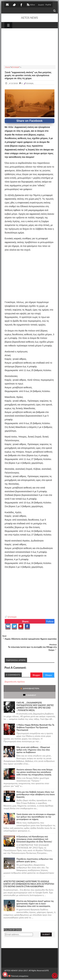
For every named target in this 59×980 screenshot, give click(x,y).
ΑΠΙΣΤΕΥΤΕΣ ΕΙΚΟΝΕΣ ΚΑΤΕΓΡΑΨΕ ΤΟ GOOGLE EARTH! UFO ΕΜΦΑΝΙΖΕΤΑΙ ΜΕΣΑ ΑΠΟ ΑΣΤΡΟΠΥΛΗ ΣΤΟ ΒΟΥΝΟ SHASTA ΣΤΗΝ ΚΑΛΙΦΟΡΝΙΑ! (29, 884)
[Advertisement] (30, 46)
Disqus (49, 675)
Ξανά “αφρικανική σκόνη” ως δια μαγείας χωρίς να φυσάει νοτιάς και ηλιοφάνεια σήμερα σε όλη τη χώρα (28, 75)
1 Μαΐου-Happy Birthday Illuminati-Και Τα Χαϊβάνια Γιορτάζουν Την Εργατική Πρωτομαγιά (35, 727)
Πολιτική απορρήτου (18, 976)
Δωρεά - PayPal (45, 5)
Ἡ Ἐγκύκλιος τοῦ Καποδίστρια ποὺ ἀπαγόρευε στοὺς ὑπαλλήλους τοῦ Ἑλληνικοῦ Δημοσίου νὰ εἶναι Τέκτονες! (34, 839)
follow (31, 5)
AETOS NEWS (29, 18)
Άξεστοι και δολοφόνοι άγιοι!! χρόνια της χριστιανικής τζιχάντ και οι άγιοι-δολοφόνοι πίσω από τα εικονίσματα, (35, 904)
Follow (50, 621)
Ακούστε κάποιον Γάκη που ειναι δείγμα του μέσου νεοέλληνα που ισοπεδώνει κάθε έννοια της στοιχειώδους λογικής (35, 772)
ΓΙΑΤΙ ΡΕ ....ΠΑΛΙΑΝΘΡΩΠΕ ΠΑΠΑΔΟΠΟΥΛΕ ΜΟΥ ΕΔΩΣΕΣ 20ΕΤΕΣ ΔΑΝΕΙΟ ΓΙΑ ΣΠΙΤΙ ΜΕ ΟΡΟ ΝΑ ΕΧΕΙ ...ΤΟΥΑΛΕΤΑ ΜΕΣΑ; (35, 706)
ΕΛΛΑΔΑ (12, 617)
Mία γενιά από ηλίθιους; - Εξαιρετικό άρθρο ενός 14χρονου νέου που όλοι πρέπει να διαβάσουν (33, 750)
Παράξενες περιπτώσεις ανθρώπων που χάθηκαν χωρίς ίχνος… (35, 860)
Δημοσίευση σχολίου (15, 682)
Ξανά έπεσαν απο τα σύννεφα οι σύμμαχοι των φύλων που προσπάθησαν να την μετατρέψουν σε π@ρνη (36, 817)
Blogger (36, 675)
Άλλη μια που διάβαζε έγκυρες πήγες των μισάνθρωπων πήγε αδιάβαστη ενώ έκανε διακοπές (36, 794)
